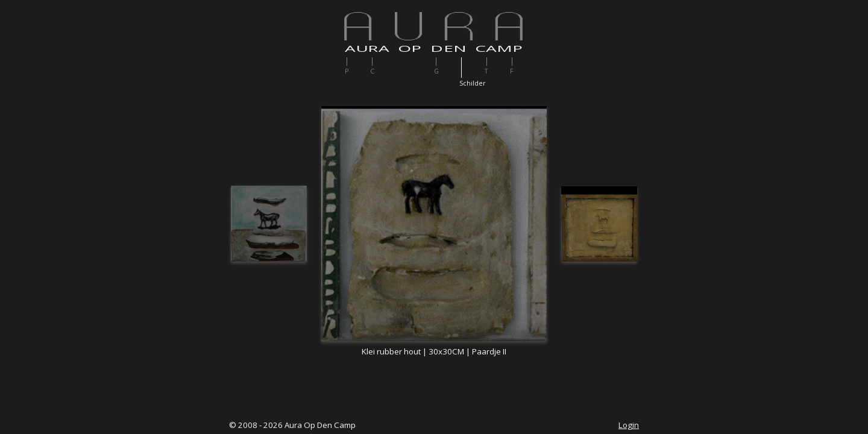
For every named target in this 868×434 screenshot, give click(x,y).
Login (629, 425)
